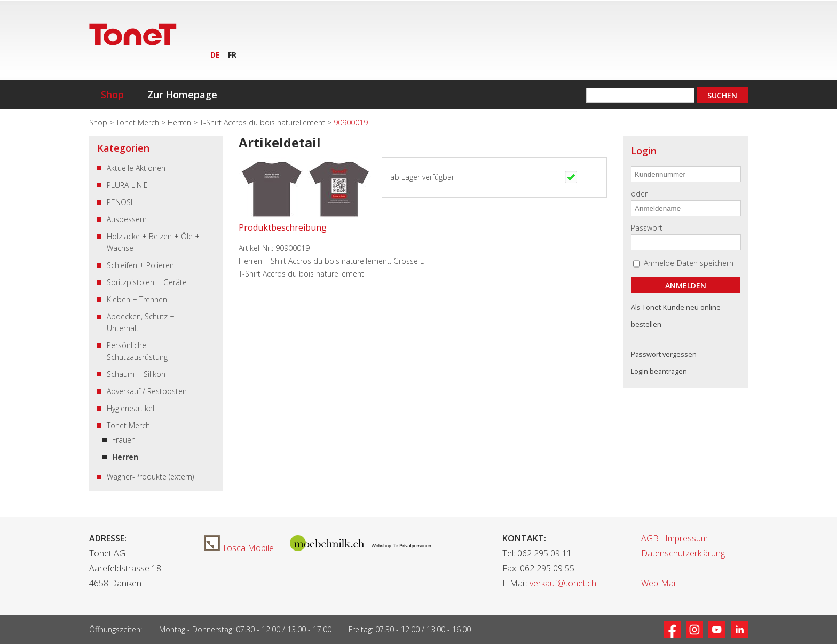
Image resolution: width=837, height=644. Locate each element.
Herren (180, 123)
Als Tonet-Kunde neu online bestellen (676, 316)
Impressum (686, 538)
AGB (650, 538)
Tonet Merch (139, 123)
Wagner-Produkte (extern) (150, 477)
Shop (112, 95)
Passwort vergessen (664, 354)
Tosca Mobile (239, 548)
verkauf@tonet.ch (563, 583)
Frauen (124, 440)
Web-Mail (659, 583)
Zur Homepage (182, 95)
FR (232, 55)
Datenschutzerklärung (683, 553)
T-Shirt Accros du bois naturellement (263, 123)
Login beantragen (659, 371)
